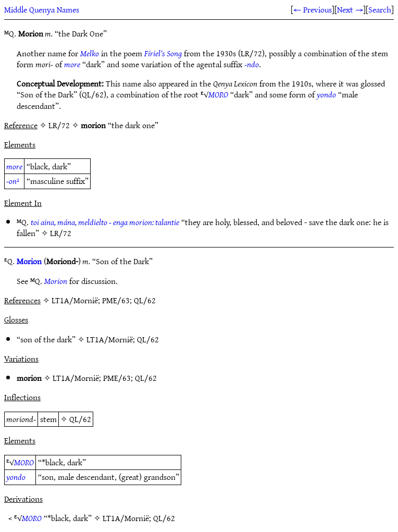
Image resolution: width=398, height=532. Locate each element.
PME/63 (117, 378)
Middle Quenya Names (42, 9)
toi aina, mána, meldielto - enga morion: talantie (105, 222)
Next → (350, 9)
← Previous (313, 9)
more (72, 64)
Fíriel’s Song (163, 53)
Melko (90, 53)
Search (380, 9)
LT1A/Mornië (110, 339)
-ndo (252, 64)
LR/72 (61, 233)
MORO (218, 94)
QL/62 (148, 339)
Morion (29, 261)
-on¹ (13, 181)
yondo (326, 94)
